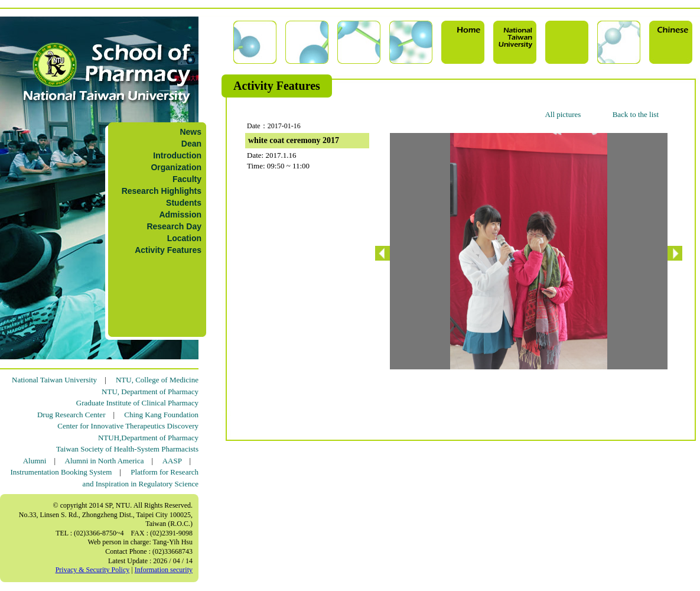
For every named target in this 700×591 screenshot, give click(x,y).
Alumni (35, 461)
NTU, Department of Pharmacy (150, 392)
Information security (164, 570)
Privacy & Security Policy (93, 570)
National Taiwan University (54, 380)
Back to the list (636, 114)
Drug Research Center (71, 415)
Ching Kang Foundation (161, 415)
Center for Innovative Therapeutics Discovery (128, 426)
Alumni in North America (105, 461)
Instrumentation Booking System (61, 472)
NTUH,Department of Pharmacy (148, 438)
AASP (172, 461)
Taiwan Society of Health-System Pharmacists (127, 449)
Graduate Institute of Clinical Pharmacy (137, 403)
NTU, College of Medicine (157, 380)
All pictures (563, 114)
